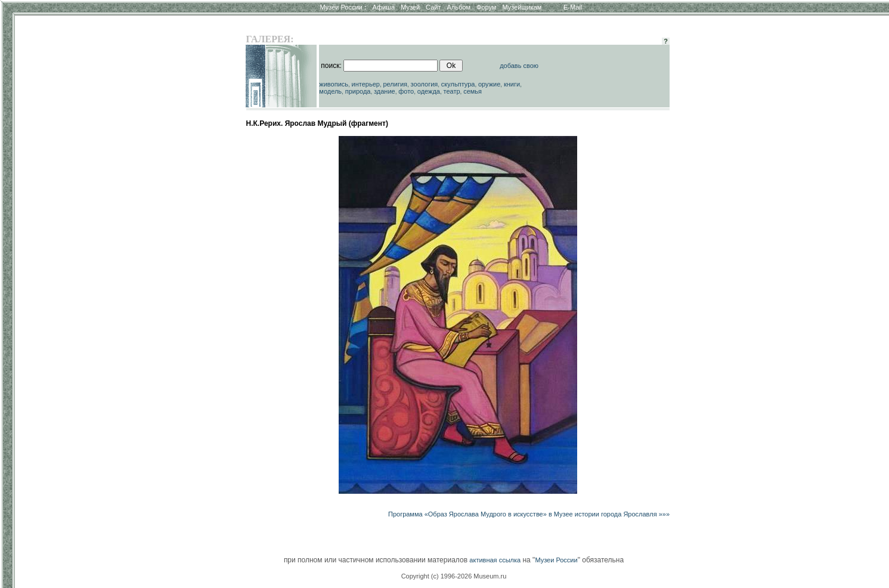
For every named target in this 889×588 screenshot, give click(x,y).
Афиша (384, 7)
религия (396, 84)
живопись (334, 84)
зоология (425, 84)
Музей (410, 7)
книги (512, 84)
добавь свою (519, 66)
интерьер (366, 84)
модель (330, 91)
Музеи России (343, 7)
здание (385, 91)
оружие (489, 84)
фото (406, 91)
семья (473, 91)
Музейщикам (522, 7)
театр (452, 91)
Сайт (433, 7)
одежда (429, 91)
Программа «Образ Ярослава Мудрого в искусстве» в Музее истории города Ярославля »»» (529, 514)
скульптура (458, 84)
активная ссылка (495, 560)
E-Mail (573, 7)
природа (358, 91)
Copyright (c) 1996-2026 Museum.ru (454, 576)
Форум (486, 7)
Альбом (459, 7)
